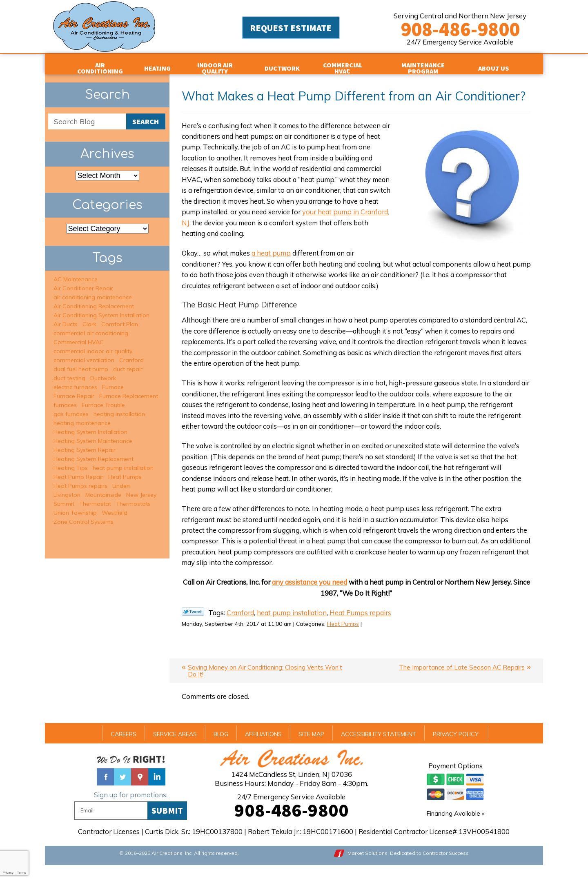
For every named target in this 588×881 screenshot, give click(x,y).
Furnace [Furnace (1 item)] (113, 380)
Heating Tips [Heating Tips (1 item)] (71, 461)
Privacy (8, 873)
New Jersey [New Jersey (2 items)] (141, 488)
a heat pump (275, 257)
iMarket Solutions (368, 868)
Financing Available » (455, 828)
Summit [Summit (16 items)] (64, 497)
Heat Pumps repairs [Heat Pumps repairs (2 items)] (80, 479)
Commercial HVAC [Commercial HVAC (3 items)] (79, 336)
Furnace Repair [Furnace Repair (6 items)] (74, 389)
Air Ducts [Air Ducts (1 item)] (66, 318)
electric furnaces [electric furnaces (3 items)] (75, 380)
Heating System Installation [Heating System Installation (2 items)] (90, 425)
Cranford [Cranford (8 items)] (131, 354)
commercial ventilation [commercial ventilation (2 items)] (84, 354)
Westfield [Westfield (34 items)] (115, 506)
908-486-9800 (460, 29)
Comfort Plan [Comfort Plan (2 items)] (120, 318)
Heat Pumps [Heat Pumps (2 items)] (125, 470)
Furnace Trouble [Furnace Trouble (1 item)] (103, 398)
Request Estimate (291, 29)
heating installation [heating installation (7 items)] (119, 407)
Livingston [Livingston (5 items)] (67, 488)
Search (146, 116)
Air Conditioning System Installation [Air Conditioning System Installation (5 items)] (101, 309)
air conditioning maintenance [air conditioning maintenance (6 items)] (93, 291)
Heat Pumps (354, 637)
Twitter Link (193, 624)
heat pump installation (295, 625)
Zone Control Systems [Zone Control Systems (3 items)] (84, 515)
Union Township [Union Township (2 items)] (75, 506)
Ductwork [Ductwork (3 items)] (103, 372)
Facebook (105, 791)
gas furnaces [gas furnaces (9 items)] (71, 407)
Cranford (242, 625)
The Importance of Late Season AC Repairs (462, 681)
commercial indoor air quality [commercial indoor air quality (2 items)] (93, 345)
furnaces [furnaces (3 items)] (65, 398)
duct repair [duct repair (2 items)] (128, 363)
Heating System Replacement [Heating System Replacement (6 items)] (94, 452)
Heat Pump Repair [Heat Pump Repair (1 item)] (78, 470)
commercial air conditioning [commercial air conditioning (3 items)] (91, 327)
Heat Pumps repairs (366, 625)
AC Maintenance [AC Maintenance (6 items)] (76, 273)
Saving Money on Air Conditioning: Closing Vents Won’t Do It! (265, 685)
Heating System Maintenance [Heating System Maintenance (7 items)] (93, 434)
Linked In (157, 791)
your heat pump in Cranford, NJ (243, 226)
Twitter (122, 791)
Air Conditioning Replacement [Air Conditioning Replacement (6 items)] (94, 300)
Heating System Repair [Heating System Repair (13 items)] (85, 443)
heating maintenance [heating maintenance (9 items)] (82, 416)
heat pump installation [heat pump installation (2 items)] (123, 461)
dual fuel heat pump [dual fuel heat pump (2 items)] (81, 363)
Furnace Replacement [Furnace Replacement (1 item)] (129, 389)
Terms (22, 873)
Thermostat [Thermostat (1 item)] (95, 497)
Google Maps (140, 791)
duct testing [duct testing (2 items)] (69, 372)
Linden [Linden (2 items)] (121, 479)
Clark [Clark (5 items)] (89, 318)
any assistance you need (317, 594)
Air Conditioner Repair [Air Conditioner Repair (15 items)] (83, 282)
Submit (167, 825)
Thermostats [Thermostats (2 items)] (133, 497)
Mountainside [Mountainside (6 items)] (103, 488)
